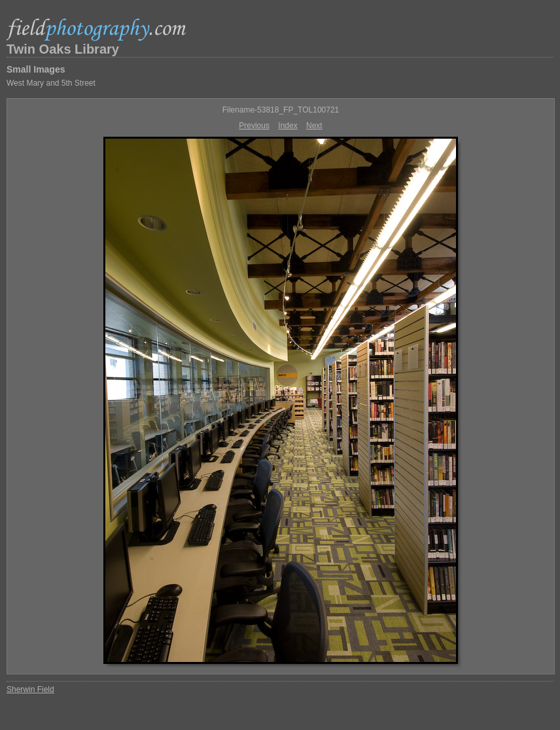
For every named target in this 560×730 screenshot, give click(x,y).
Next (314, 126)
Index (288, 126)
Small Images (36, 69)
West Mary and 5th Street (51, 83)
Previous (254, 126)
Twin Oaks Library (63, 49)
